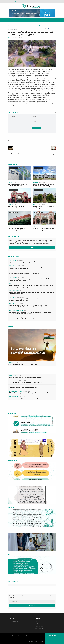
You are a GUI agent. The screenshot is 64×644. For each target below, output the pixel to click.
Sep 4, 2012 (17, 205)
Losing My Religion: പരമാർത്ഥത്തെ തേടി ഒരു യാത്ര (23, 388)
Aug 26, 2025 (27, 391)
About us (37, 623)
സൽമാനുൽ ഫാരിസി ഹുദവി (16, 391)
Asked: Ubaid (12, 304)
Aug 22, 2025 (22, 396)
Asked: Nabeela (13, 317)
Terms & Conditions (33, 641)
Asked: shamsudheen (14, 291)
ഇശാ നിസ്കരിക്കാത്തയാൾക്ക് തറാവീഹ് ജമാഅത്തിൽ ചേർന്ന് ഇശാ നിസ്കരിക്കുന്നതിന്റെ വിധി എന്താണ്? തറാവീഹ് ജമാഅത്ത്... (28, 306)
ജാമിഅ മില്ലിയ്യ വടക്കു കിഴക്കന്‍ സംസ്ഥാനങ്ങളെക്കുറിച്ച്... (16, 229)
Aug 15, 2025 (17, 363)
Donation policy (39, 628)
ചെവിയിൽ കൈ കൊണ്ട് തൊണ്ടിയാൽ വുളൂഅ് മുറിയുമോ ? (25, 274)
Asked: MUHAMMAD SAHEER (16, 311)
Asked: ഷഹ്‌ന (13, 266)
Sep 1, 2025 (26, 386)
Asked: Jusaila (13, 297)
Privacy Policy (39, 625)
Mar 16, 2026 (23, 272)
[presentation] (20, 133)
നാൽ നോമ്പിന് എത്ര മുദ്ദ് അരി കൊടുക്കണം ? (22, 319)
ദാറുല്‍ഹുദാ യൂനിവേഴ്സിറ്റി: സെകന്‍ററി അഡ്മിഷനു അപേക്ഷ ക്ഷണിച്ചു (44, 185)
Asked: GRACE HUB (14, 272)
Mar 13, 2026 (21, 284)
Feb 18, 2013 (42, 227)
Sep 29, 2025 (22, 376)
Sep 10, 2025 (22, 381)
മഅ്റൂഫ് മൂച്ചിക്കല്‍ (13, 376)
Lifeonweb (14, 24)
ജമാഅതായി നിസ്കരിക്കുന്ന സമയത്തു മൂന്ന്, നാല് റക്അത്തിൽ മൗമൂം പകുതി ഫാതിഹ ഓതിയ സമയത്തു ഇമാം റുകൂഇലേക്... (30, 313)
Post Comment (36, 128)
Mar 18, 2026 (21, 260)
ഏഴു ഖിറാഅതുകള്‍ (51, 154)
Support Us (38, 621)
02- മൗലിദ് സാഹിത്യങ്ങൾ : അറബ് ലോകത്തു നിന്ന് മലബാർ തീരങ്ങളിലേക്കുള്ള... (31, 393)
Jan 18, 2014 (17, 183)
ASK (32, 248)
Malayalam (52, 1)
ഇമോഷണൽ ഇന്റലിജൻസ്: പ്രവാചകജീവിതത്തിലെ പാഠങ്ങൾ (26, 378)
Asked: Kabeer (13, 260)
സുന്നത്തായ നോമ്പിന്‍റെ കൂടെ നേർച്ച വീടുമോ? (22, 262)
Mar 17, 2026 (20, 265)
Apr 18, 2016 (42, 205)
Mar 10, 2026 (27, 310)
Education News (25, 24)
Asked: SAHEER (13, 284)
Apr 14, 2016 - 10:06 (17, 37)
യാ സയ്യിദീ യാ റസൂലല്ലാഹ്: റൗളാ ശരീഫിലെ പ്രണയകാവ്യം (25, 383)
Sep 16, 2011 (17, 152)
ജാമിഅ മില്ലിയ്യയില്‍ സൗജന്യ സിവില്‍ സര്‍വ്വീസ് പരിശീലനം (18, 207)
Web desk (10, 38)
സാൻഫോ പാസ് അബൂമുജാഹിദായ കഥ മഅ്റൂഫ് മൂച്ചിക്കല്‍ (25, 398)
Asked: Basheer (13, 277)
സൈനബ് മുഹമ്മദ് (14, 381)
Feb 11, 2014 (17, 227)
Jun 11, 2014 (42, 183)
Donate (42, 641)
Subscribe (32, 606)
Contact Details (40, 627)
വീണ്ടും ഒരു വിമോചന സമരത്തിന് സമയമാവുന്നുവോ (23, 365)
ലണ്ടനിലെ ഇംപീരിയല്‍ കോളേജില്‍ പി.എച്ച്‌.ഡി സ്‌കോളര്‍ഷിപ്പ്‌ (17, 185)
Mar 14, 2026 (21, 277)
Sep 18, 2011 (53, 152)
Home (9, 24)
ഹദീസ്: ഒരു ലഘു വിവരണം (15, 154)
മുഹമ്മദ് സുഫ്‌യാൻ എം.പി (15, 386)
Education (19, 24)
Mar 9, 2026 (21, 317)
